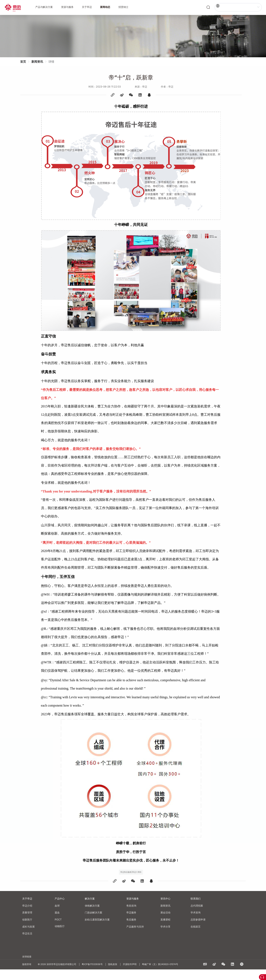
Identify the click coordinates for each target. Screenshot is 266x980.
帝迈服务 (131, 923)
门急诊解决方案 (94, 923)
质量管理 (27, 923)
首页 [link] (25, 62)
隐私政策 (114, 975)
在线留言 (196, 937)
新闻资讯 (165, 916)
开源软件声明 (131, 975)
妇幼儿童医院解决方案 (97, 930)
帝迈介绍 (27, 916)
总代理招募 (197, 916)
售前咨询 (131, 916)
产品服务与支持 (135, 937)
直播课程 (165, 930)
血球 (57, 916)
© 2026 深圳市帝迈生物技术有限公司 (59, 975)
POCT (58, 930)
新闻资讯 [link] (39, 62)
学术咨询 (196, 923)
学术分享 (165, 937)
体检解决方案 (92, 916)
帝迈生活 (27, 944)
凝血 (57, 923)
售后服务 (131, 930)
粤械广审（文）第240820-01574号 (160, 975)
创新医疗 (27, 930)
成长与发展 (28, 937)
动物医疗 (60, 937)
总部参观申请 (198, 930)
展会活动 (165, 923)
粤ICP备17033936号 (94, 975)
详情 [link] (53, 62)
